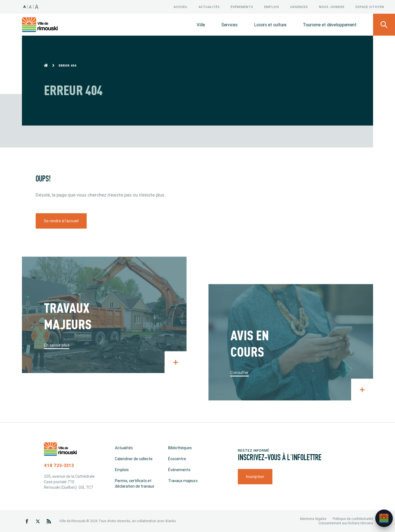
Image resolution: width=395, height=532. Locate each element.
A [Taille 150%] (37, 7)
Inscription (255, 476)
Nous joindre (332, 7)
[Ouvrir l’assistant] (384, 518)
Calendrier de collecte (134, 459)
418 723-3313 (59, 465)
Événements (242, 7)
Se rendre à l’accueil (61, 221)
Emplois (272, 7)
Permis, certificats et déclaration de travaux (135, 483)
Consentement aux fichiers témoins (346, 523)
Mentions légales (313, 519)
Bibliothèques (180, 448)
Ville (201, 25)
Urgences (299, 7)
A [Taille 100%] (25, 7)
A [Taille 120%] (30, 7)
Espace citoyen (370, 7)
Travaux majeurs (183, 481)
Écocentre (177, 459)
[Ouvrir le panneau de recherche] (384, 25)
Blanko (171, 521)
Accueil (181, 7)
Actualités (209, 7)
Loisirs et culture (270, 25)
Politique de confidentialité (353, 519)
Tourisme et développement (330, 25)
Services (229, 25)
